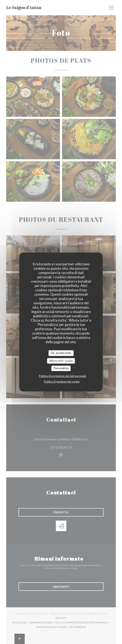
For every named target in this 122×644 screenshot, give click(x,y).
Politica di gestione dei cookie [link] (62, 382)
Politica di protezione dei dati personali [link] (62, 376)
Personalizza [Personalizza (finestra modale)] (61, 368)
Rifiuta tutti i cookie (61, 361)
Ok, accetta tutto (61, 353)
